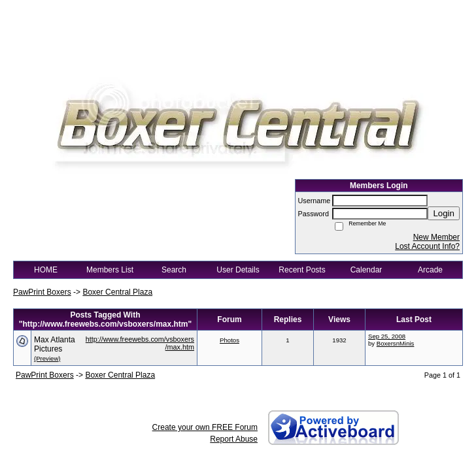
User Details (238, 270)
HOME (46, 270)
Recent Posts (302, 270)
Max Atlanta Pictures (55, 344)
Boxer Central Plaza (117, 292)
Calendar (366, 270)
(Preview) (47, 358)
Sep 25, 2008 (387, 336)
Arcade (430, 270)
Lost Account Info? (427, 246)
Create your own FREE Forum (205, 427)
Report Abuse (234, 439)
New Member (436, 237)
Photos (229, 340)
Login (444, 213)
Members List (110, 270)
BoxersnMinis (396, 343)
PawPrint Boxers (42, 292)
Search (174, 270)
